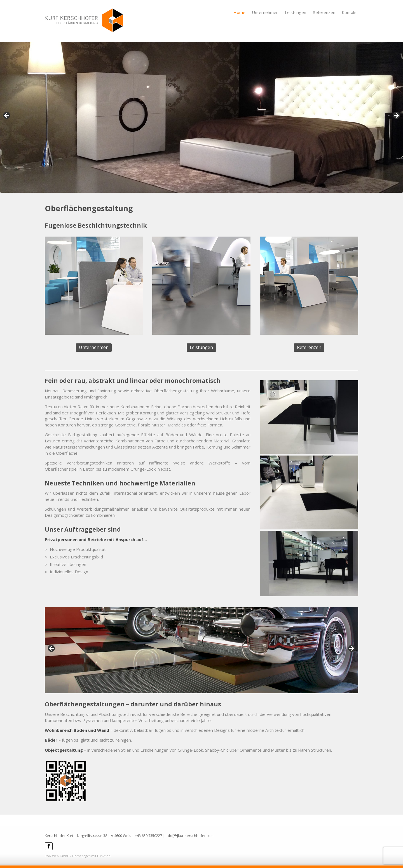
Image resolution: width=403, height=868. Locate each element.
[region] (201, 117)
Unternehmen (265, 12)
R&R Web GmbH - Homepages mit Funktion (78, 856)
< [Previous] (7, 116)
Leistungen (296, 12)
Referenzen (324, 12)
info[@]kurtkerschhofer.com (190, 836)
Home (239, 12)
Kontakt (349, 12)
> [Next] (396, 116)
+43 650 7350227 (148, 836)
